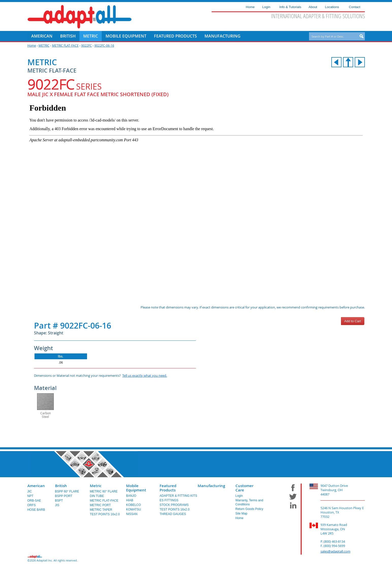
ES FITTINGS (169, 500)
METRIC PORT (100, 505)
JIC (30, 491)
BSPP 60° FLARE (67, 491)
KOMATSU (133, 509)
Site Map (241, 514)
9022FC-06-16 (104, 45)
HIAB (130, 500)
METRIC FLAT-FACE (65, 45)
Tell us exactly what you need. (145, 375)
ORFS (32, 505)
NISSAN (132, 514)
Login (239, 496)
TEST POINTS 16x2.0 (105, 514)
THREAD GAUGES (173, 514)
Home (32, 45)
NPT (30, 496)
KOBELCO (133, 505)
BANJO (131, 496)
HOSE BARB (36, 510)
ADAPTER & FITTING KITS (178, 496)
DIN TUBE (97, 496)
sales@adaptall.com (335, 551)
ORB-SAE (34, 501)
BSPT (59, 501)
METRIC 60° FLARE (104, 491)
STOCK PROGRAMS (174, 505)
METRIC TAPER (101, 510)
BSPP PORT (64, 496)
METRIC (44, 45)
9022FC (87, 45)
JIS (57, 505)
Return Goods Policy (249, 509)
